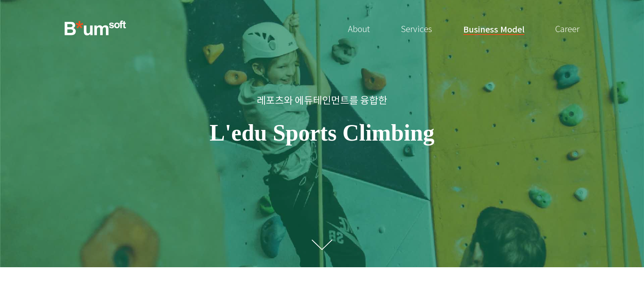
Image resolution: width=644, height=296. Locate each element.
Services (416, 29)
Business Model (494, 30)
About (359, 29)
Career (567, 29)
